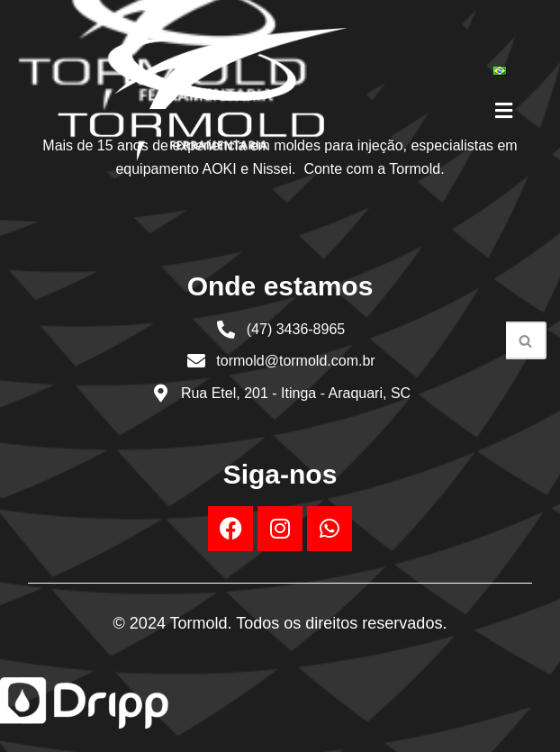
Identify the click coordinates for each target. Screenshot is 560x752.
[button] (504, 111)
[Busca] (526, 340)
